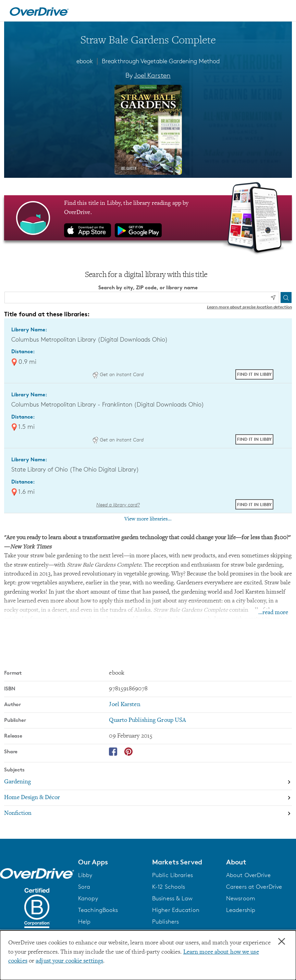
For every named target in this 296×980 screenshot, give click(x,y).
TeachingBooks (98, 910)
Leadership (241, 910)
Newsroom (241, 898)
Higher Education (176, 910)
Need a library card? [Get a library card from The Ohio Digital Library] (118, 505)
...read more (273, 613)
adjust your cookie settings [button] (69, 961)
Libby (85, 875)
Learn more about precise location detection (249, 307)
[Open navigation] (283, 12)
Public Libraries (172, 875)
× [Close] (282, 942)
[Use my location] (273, 297)
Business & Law (172, 898)
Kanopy (88, 898)
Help (84, 922)
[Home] (39, 11)
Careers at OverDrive (254, 887)
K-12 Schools (169, 887)
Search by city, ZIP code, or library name (148, 287)
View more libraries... (148, 519)
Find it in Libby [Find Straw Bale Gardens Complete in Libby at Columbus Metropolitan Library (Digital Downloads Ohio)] (254, 374)
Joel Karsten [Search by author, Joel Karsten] (152, 75)
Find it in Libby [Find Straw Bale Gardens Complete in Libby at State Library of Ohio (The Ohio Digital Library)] (254, 504)
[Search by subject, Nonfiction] (148, 813)
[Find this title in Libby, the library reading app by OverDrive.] (148, 218)
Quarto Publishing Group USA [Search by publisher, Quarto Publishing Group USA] (147, 720)
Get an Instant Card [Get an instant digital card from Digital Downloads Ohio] (118, 374)
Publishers (165, 922)
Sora (84, 887)
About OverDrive (248, 875)
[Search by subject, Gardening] (148, 782)
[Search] (286, 297)
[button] (111, 862)
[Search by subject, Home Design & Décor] (148, 798)
